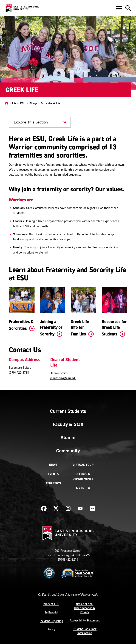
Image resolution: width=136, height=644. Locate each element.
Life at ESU (19, 103)
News (53, 465)
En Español (51, 612)
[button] (119, 8)
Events (53, 474)
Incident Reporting (51, 621)
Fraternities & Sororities (22, 325)
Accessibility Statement (85, 620)
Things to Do (37, 103)
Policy (51, 629)
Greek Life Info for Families (82, 328)
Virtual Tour (83, 465)
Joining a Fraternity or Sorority (51, 328)
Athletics (53, 483)
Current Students (68, 411)
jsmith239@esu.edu (63, 378)
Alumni (68, 437)
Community (68, 451)
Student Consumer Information (85, 631)
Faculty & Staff (68, 424)
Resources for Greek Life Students (114, 328)
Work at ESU (51, 604)
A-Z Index (83, 488)
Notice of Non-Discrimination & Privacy (85, 608)
